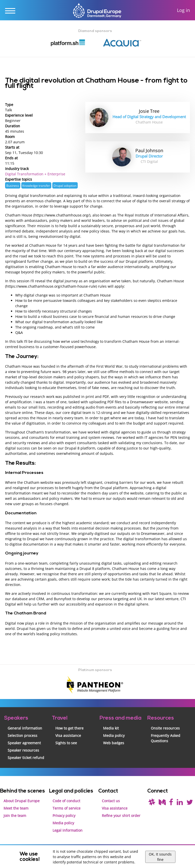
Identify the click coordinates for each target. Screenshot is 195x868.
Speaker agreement (24, 743)
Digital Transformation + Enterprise (35, 174)
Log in (183, 10)
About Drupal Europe (22, 801)
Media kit (111, 728)
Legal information (68, 830)
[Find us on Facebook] (171, 803)
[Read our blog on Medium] (162, 803)
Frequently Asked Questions (166, 738)
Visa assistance (68, 735)
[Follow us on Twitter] (190, 803)
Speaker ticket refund (26, 758)
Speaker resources (23, 750)
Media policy (114, 735)
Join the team (15, 816)
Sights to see (66, 743)
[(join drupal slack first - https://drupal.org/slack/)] (152, 803)
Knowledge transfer (36, 185)
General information (25, 728)
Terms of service (67, 808)
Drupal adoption (65, 185)
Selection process (22, 735)
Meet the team (16, 808)
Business (13, 185)
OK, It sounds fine (160, 857)
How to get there (69, 728)
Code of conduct (66, 801)
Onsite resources (165, 728)
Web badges (114, 743)
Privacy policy (64, 816)
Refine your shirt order (121, 816)
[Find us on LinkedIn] (180, 803)
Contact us (111, 801)
